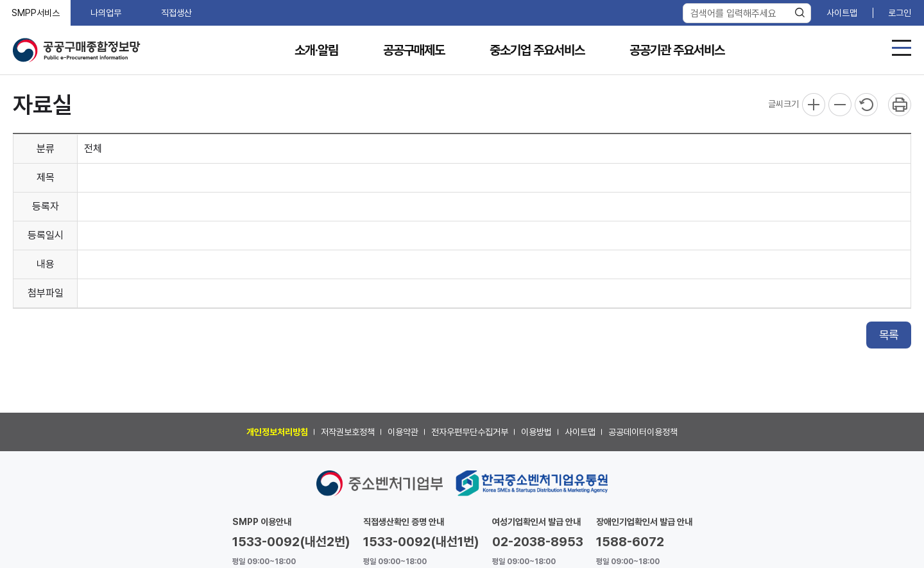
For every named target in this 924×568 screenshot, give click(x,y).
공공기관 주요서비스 (677, 50)
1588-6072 (630, 542)
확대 (814, 105)
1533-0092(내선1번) (421, 542)
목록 (889, 335)
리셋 (866, 105)
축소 (840, 105)
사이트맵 (842, 13)
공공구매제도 (414, 50)
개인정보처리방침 (277, 432)
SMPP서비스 (36, 13)
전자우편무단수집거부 (470, 432)
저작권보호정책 (348, 432)
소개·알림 (316, 50)
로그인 (900, 13)
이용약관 (403, 432)
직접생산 (176, 13)
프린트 (900, 105)
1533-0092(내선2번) (291, 542)
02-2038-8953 (538, 542)
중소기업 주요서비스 (537, 50)
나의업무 (106, 13)
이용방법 (536, 432)
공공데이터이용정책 (643, 432)
